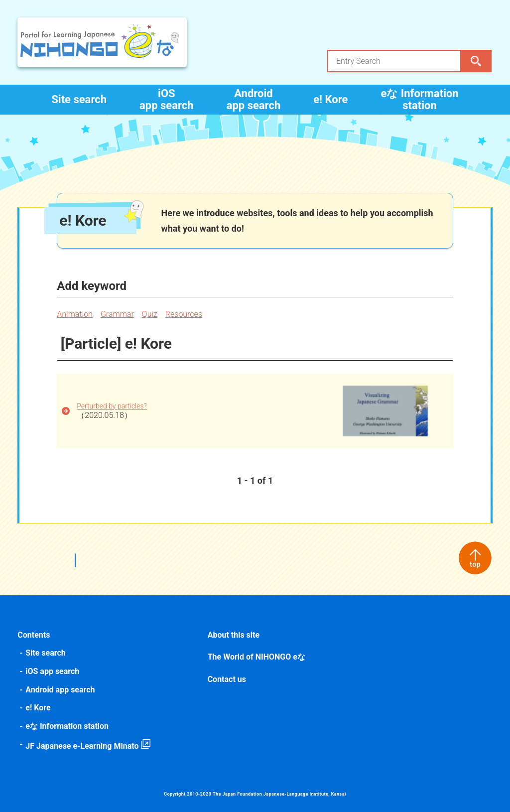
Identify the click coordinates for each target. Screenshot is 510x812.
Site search (79, 99)
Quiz (151, 314)
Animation (76, 314)
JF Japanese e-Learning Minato (83, 746)
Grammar (118, 314)
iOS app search (167, 99)
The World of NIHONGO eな (256, 657)
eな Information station (419, 99)
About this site (234, 635)
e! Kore (330, 99)
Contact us (227, 679)
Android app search (254, 99)
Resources (185, 314)
